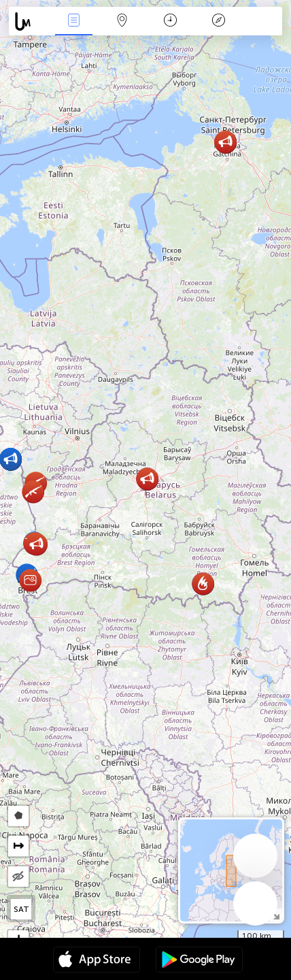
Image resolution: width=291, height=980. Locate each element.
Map (122, 21)
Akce (74, 21)
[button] (225, 142)
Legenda (219, 21)
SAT (21, 909)
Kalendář (170, 21)
